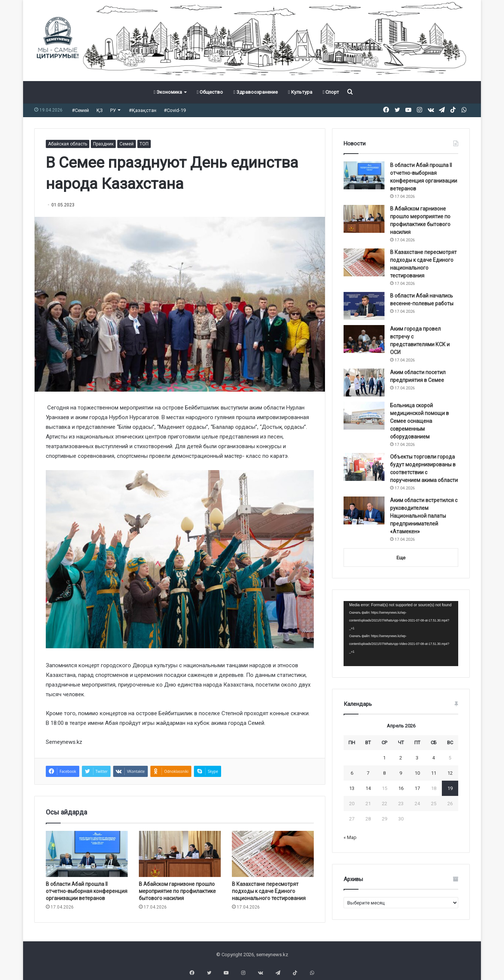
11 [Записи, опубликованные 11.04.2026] (434, 773)
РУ (113, 110)
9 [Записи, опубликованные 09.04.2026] (401, 773)
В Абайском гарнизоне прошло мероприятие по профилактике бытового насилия (177, 891)
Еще (401, 558)
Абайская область (68, 144)
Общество (210, 92)
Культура (300, 92)
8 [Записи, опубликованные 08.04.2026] (384, 773)
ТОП (144, 144)
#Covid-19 (175, 110)
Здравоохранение (256, 92)
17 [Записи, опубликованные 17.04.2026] (417, 788)
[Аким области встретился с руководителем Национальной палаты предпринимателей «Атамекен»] (364, 510)
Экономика (168, 92)
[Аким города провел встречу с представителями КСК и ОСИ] (364, 339)
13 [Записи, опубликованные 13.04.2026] (352, 788)
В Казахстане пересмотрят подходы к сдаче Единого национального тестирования (269, 891)
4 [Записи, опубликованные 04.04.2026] (433, 758)
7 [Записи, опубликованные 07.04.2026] (368, 773)
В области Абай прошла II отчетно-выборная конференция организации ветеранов (87, 891)
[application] (401, 634)
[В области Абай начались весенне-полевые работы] (364, 306)
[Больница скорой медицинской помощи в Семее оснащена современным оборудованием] (364, 416)
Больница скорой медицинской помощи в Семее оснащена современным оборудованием (420, 421)
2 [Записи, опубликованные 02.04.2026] (401, 758)
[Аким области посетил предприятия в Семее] (364, 383)
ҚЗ (100, 110)
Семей (127, 144)
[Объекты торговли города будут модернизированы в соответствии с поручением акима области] (364, 467)
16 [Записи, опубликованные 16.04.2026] (401, 788)
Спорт (331, 92)
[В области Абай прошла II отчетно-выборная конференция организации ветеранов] (87, 854)
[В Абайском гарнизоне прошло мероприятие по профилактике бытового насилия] (180, 854)
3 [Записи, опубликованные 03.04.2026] (417, 758)
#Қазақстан (143, 110)
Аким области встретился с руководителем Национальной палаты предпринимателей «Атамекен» (424, 516)
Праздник (103, 144)
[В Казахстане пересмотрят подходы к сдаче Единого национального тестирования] (273, 854)
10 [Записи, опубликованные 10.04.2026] (417, 773)
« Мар (350, 837)
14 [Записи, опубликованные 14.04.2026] (368, 788)
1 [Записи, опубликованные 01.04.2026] (384, 758)
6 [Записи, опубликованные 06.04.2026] (352, 773)
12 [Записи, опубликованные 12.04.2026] (450, 773)
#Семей (80, 110)
